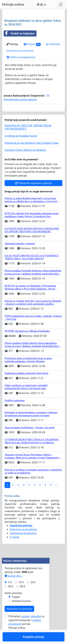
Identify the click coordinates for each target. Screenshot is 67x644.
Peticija (12, 44)
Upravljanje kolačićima (23, 542)
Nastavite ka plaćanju (19, 618)
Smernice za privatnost (20, 51)
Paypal (16, 606)
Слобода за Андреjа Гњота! (21, 145)
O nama (14, 546)
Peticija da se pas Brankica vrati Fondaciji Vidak (32, 152)
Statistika (53, 44)
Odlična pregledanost (21, 57)
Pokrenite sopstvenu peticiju (34, 192)
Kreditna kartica (22, 610)
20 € (33, 591)
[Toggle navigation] (61, 4)
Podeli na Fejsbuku (19, 33)
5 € (10, 591)
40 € (11, 596)
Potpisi (32, 44)
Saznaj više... (14, 585)
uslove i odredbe (31, 626)
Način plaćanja (13, 602)
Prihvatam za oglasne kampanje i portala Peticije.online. (26, 631)
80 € (23, 596)
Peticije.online (13, 4)
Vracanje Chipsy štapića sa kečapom (25, 159)
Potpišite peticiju (34, 114)
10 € (21, 591)
